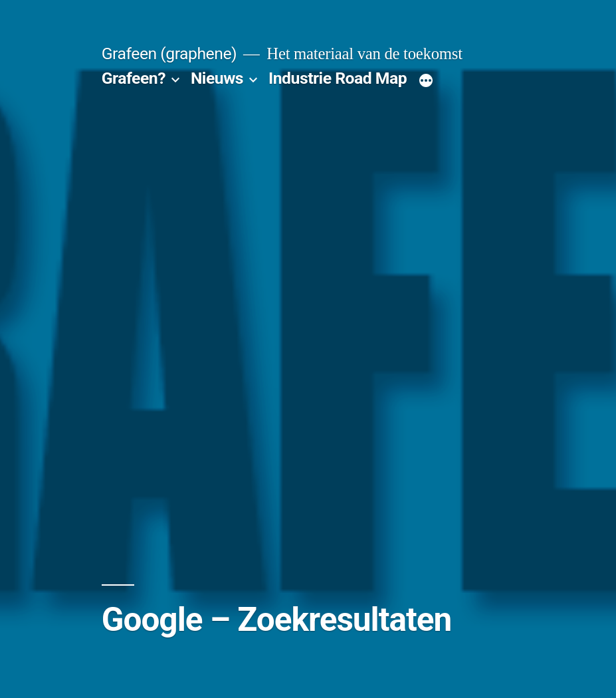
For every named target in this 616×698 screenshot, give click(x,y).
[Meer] (426, 81)
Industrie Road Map (338, 78)
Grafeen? (134, 78)
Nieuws (217, 78)
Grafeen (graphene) (169, 54)
